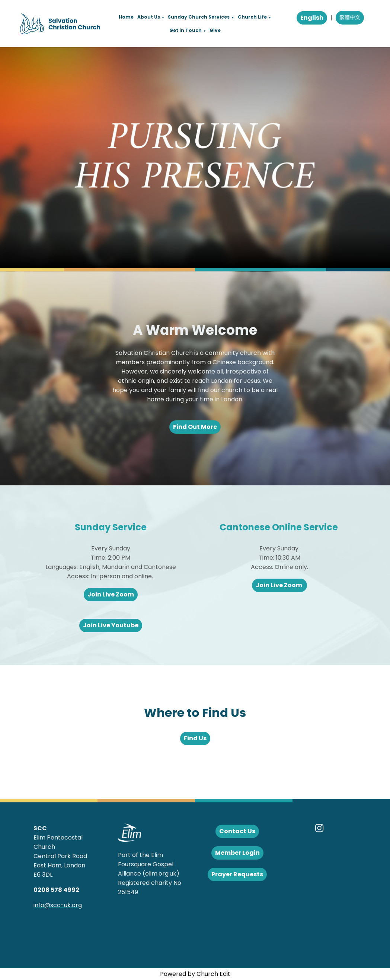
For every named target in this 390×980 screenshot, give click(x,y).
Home (126, 17)
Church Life (252, 17)
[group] (195, 157)
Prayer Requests (237, 874)
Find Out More (195, 427)
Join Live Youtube (111, 625)
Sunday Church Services (199, 17)
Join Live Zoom (111, 594)
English (312, 18)
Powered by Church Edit (195, 974)
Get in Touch (186, 30)
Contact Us (237, 831)
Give (215, 30)
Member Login (237, 853)
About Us (149, 17)
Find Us (195, 738)
